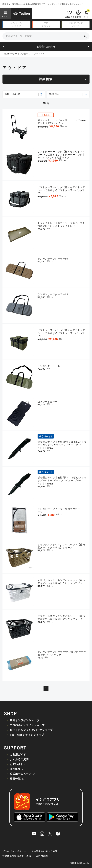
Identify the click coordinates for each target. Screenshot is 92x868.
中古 (46, 25)
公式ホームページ (21, 774)
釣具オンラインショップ (25, 720)
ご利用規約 (42, 856)
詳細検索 (46, 79)
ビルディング (76, 25)
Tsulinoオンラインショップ (17, 54)
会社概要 (15, 769)
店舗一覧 (15, 779)
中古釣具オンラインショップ (27, 725)
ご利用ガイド (18, 755)
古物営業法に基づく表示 (44, 851)
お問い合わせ (18, 764)
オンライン (16, 25)
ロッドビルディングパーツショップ (31, 730)
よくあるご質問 (19, 759)
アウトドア (39, 54)
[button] (4, 47)
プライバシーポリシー (14, 851)
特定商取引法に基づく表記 (17, 856)
